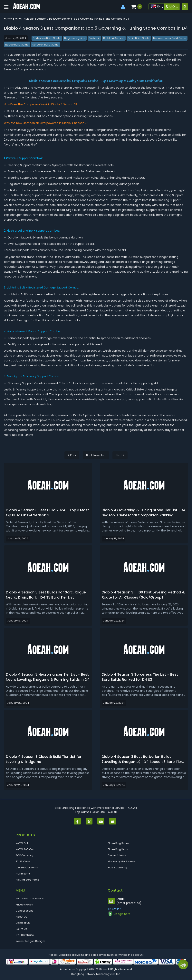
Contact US (23, 923)
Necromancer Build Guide (170, 38)
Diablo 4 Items (117, 855)
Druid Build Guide (139, 38)
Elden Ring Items (118, 849)
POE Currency (24, 855)
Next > (120, 455)
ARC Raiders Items (27, 880)
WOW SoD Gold (25, 849)
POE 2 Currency (118, 868)
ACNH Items (23, 874)
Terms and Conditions (30, 899)
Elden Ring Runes (119, 843)
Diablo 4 (94, 38)
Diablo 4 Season (114, 38)
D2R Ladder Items (27, 868)
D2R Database (25, 935)
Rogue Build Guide (17, 45)
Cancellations (24, 911)
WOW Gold (23, 843)
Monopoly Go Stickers (122, 861)
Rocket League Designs (31, 941)
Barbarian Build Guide (47, 38)
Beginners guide (75, 38)
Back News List (96, 455)
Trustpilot (114, 909)
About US (21, 917)
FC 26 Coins (23, 861)
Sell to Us (21, 929)
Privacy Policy (24, 905)
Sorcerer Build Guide (45, 45)
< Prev (72, 455)
